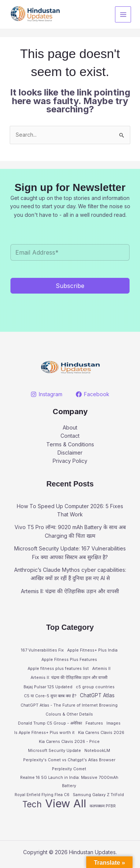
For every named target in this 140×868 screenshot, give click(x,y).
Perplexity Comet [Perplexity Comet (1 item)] (69, 769)
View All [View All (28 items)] (66, 804)
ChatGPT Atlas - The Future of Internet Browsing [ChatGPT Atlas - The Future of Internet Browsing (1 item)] (69, 705)
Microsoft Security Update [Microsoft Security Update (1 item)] (55, 751)
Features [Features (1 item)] (94, 723)
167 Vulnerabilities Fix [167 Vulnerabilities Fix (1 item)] (42, 650)
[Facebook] (92, 394)
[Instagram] (47, 394)
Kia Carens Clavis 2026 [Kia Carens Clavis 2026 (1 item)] (101, 733)
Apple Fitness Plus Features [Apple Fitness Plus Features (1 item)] (69, 660)
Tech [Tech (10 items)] (32, 804)
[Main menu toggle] (123, 14)
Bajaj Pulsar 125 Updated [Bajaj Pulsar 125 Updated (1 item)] (48, 687)
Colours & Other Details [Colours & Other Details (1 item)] (69, 714)
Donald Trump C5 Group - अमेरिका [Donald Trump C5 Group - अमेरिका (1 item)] (50, 723)
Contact (70, 436)
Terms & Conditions (70, 444)
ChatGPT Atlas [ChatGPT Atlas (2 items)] (97, 695)
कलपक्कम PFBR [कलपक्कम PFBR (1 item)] (103, 806)
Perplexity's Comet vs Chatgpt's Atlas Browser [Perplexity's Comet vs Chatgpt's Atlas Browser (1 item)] (69, 760)
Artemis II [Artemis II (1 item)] (101, 669)
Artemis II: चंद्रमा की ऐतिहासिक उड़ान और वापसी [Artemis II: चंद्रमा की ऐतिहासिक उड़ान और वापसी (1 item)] (69, 678)
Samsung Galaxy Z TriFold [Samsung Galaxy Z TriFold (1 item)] (98, 795)
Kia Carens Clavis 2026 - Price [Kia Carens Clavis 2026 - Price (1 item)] (69, 742)
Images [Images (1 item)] (113, 723)
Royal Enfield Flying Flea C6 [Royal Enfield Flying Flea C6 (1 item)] (42, 795)
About (70, 427)
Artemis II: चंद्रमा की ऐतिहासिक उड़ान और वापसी (70, 591)
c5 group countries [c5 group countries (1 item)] (95, 687)
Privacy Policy (70, 461)
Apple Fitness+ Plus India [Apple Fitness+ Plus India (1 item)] (92, 650)
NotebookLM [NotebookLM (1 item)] (97, 751)
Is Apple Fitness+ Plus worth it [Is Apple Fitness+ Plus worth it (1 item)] (44, 733)
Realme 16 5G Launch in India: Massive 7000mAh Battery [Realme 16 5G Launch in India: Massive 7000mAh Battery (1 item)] (69, 782)
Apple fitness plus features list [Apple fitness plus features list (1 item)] (58, 669)
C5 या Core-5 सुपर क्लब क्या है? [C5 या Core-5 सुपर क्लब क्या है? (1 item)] (50, 696)
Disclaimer (70, 453)
